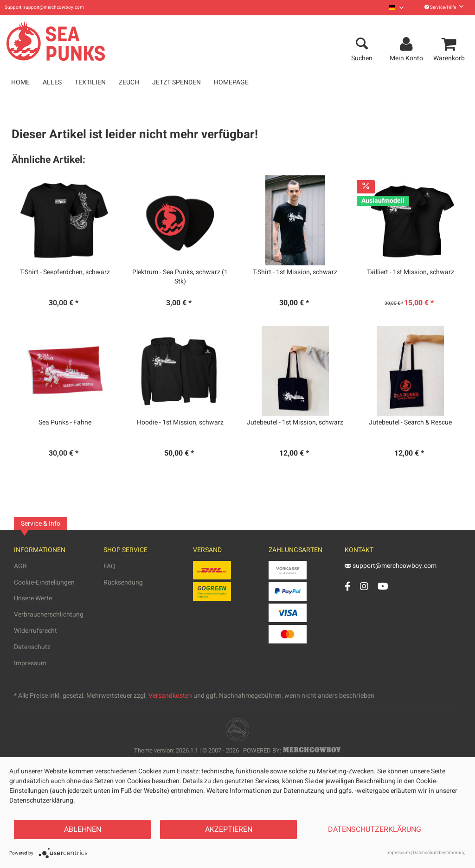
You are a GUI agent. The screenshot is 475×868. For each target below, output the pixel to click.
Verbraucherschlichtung (49, 614)
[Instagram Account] (364, 586)
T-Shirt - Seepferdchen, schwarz (65, 272)
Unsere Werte (33, 598)
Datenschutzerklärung (375, 829)
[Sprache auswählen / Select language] (396, 8)
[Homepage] (231, 82)
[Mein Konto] (408, 45)
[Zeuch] (129, 82)
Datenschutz (32, 647)
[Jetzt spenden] (177, 82)
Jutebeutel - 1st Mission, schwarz (295, 423)
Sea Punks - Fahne (65, 423)
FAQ (109, 566)
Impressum (30, 663)
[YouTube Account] (383, 586)
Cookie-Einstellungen (44, 582)
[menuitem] (396, 8)
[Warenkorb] (450, 45)
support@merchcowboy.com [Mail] (391, 566)
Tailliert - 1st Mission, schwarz (411, 272)
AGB (20, 566)
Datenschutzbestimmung (439, 853)
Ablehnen (83, 829)
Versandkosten (170, 696)
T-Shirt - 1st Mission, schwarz (295, 272)
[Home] (20, 82)
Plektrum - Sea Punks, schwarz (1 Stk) (180, 277)
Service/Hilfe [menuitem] (444, 7)
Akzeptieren (229, 829)
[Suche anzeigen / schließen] (362, 45)
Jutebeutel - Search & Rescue (410, 423)
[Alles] (52, 82)
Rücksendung (123, 582)
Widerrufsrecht (35, 631)
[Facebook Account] (348, 586)
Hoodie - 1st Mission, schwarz (180, 423)
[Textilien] (90, 82)
